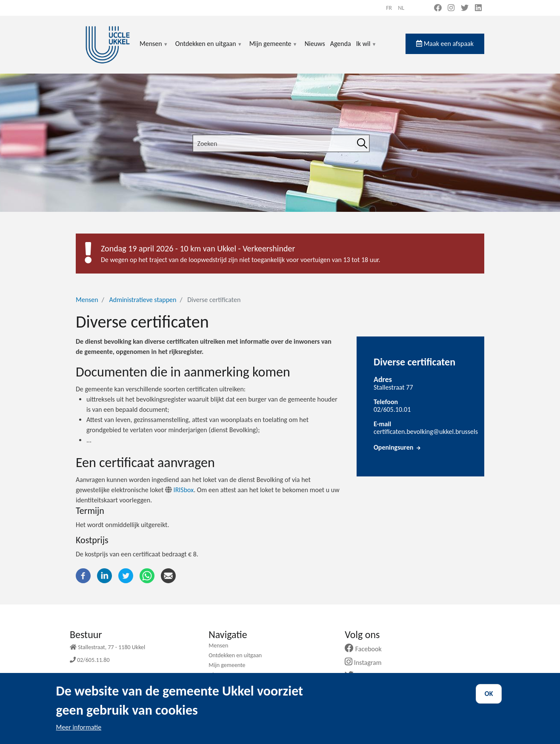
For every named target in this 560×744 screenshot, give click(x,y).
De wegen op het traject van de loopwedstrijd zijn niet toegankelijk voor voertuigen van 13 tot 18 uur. (241, 260)
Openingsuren (398, 447)
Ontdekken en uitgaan (209, 49)
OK (489, 700)
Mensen (154, 49)
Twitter (363, 676)
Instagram (366, 663)
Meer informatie (79, 734)
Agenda (341, 44)
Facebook (366, 649)
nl (401, 8)
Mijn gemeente (274, 49)
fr (389, 8)
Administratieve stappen (143, 300)
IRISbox (179, 490)
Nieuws (315, 44)
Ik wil (367, 49)
